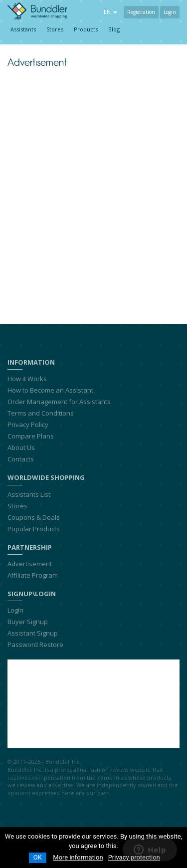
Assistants (23, 29)
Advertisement (30, 564)
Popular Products (34, 529)
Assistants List (29, 494)
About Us (21, 447)
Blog (114, 29)
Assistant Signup (33, 633)
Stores (55, 29)
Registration (141, 12)
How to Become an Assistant (50, 390)
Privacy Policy (28, 425)
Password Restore (35, 645)
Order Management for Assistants (59, 402)
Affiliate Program (33, 575)
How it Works (27, 379)
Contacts (21, 459)
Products (86, 29)
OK (38, 857)
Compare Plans (31, 436)
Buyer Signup (28, 622)
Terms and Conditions (41, 413)
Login (170, 12)
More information (78, 857)
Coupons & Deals (34, 517)
